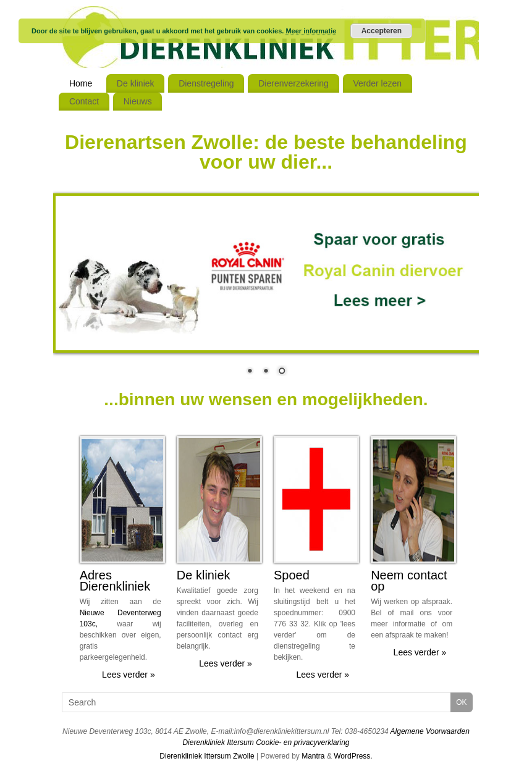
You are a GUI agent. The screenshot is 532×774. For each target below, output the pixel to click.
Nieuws (138, 101)
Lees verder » (129, 675)
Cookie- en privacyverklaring (302, 742)
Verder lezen (377, 83)
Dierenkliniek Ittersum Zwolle (207, 756)
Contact (84, 101)
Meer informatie (311, 31)
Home (81, 83)
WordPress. (353, 756)
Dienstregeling (206, 83)
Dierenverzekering (293, 83)
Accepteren (382, 31)
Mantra (313, 756)
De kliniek (136, 83)
